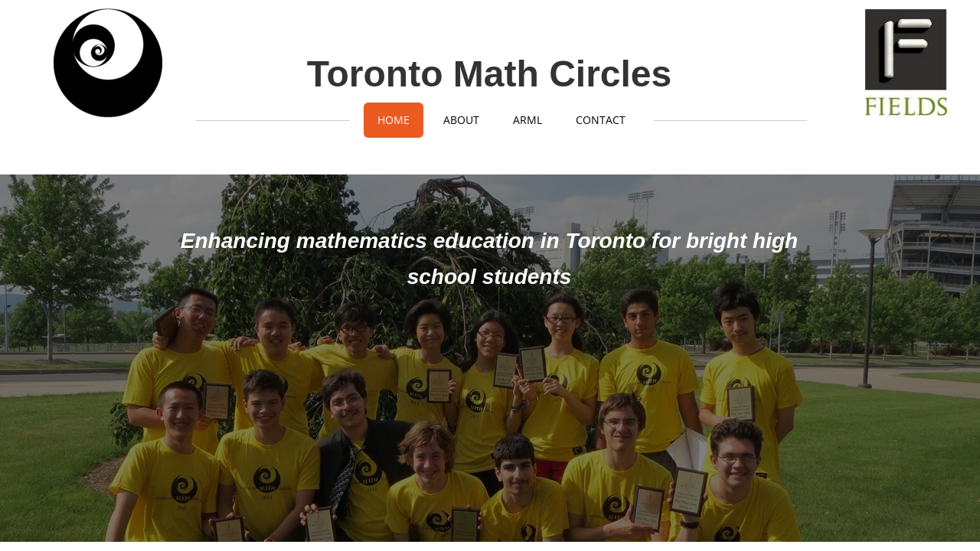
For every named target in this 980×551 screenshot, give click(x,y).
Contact (601, 120)
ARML (528, 120)
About (461, 120)
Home (394, 120)
